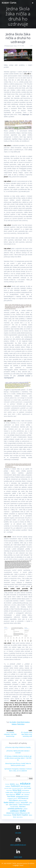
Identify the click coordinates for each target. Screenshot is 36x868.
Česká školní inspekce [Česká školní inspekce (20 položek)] (20, 815)
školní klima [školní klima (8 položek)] (20, 817)
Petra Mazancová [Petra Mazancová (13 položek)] (23, 798)
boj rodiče (13, 722)
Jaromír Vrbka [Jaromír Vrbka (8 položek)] (8, 788)
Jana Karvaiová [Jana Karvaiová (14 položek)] (25, 786)
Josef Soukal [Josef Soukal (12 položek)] (27, 788)
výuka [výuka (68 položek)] (23, 811)
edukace (14, 724)
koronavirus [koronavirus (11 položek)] (26, 790)
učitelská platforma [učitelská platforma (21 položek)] (15, 809)
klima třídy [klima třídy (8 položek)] (9, 790)
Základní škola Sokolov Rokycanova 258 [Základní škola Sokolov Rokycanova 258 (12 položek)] (18, 813)
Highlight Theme (19, 865)
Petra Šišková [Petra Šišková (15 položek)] (13, 800)
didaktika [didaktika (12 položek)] (12, 784)
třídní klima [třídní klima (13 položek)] (22, 807)
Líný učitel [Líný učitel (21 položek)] (18, 792)
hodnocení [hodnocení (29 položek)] (15, 786)
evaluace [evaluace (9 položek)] (8, 786)
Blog (16, 46)
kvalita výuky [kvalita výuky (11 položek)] (9, 792)
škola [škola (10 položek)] (14, 817)
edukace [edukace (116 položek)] (25, 784)
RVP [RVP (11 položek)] (7, 805)
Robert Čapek (10, 46)
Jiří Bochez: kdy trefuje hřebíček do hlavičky (18, 747)
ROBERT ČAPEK (9, 3)
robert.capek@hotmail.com (18, 845)
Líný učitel (18, 833)
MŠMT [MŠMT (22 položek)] (18, 794)
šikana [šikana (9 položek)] (30, 815)
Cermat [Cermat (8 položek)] (7, 784)
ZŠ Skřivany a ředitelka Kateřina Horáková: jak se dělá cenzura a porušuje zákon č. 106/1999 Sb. (18, 758)
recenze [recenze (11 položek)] (18, 803)
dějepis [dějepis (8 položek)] (17, 784)
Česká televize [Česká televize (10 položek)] (7, 815)
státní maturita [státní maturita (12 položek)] (13, 805)
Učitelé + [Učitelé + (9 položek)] (26, 809)
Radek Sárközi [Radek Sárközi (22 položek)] (9, 802)
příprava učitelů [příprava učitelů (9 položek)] (23, 801)
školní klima (21, 724)
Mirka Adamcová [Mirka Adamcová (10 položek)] (11, 795)
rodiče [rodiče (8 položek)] (30, 803)
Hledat (18, 776)
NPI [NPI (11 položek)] (22, 795)
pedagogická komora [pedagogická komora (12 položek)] (22, 796)
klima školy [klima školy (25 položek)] (17, 790)
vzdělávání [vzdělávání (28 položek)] (14, 811)
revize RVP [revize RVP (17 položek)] (24, 802)
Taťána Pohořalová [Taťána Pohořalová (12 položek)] (24, 805)
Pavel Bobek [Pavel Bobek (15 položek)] (11, 796)
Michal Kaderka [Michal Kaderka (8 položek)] (26, 792)
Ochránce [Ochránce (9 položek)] (27, 795)
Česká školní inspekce (23, 722)
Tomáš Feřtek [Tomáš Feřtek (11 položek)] (14, 807)
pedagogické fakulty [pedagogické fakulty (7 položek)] (12, 799)
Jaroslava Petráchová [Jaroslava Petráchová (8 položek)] (18, 788)
